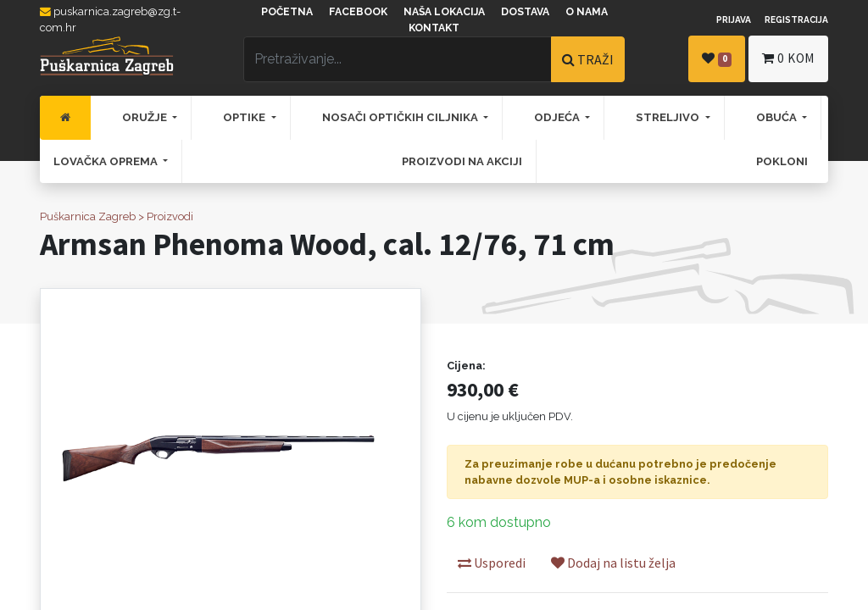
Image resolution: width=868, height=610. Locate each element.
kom (788, 58)
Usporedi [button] (492, 563)
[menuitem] (65, 118)
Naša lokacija (444, 12)
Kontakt (434, 28)
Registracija (796, 19)
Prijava (734, 19)
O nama (587, 12)
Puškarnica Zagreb (88, 216)
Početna (287, 12)
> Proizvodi (166, 216)
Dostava (525, 12)
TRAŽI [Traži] (588, 59)
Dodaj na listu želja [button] (613, 563)
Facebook (358, 12)
